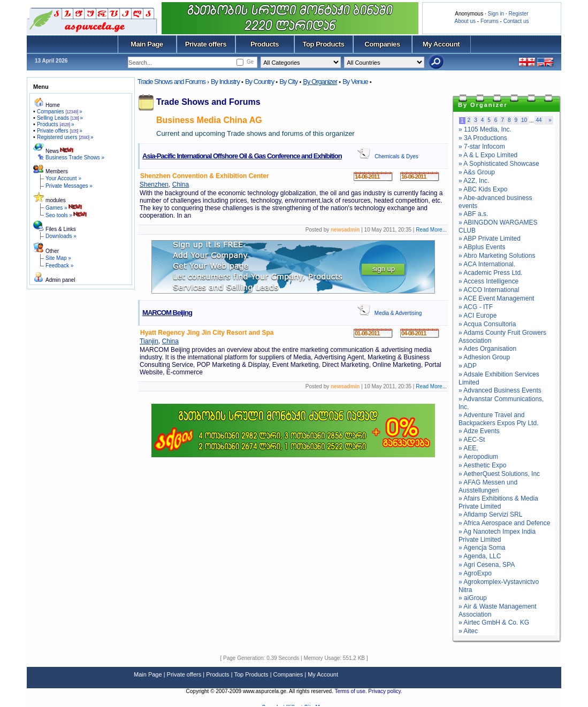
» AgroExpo (475, 573)
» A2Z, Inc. (474, 181)
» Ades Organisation (487, 349)
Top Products (323, 44)
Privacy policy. (385, 691)
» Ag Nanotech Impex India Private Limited (497, 536)
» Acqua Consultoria (487, 324)
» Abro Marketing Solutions (497, 256)
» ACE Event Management (496, 298)
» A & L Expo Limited (488, 155)
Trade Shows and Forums (171, 82)
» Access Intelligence (488, 281)
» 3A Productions (483, 138)
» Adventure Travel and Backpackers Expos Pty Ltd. (498, 419)
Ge (250, 62)
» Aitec (468, 631)
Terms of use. (351, 691)
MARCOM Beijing (167, 313)
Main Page (147, 44)
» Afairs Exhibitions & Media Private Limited (498, 502)
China (181, 185)
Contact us (516, 21)
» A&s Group (477, 172)
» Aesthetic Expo (482, 465)
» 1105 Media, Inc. (485, 129)
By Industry (225, 82)
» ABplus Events (482, 247)
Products (265, 44)
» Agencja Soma (482, 548)
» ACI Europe (478, 316)
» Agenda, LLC (480, 556)
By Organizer (320, 82)
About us (465, 21)
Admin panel (60, 280)
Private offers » (60, 131)
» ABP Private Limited (490, 239)
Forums (490, 21)
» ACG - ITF (476, 307)
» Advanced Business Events (500, 390)
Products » (56, 124)
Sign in (496, 14)
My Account (441, 44)
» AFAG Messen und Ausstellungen (488, 486)
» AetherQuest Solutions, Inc (499, 474)
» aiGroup (473, 598)
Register (518, 14)
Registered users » (65, 137)
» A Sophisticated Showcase (499, 164)
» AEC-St (472, 440)
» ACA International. (487, 264)
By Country (259, 82)
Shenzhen (154, 185)
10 (524, 120)
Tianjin (149, 341)
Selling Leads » (60, 118)
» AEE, (468, 448)
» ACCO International (489, 290)
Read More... (431, 230)
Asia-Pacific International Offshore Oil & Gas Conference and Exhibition (242, 156)
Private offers (206, 44)
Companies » (60, 112)
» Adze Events (479, 431)
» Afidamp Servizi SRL (490, 514)
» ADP (468, 366)
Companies (382, 44)
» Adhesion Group (484, 357)
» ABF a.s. (473, 214)
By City (288, 82)
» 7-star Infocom (482, 147)
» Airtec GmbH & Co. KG (494, 623)
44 (539, 120)
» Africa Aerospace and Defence (504, 523)
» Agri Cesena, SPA (487, 565)
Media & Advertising (398, 313)
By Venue (355, 82)
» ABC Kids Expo (483, 189)
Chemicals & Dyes (396, 156)
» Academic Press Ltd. (490, 273)
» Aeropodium (478, 457)
